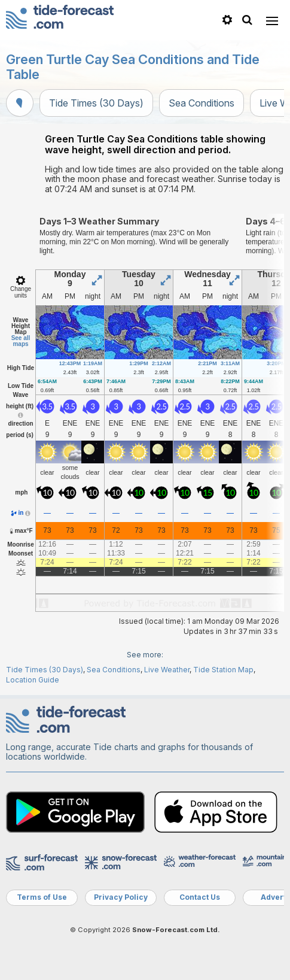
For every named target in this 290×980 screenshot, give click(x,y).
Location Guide (33, 680)
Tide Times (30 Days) (96, 103)
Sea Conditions (202, 103)
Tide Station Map (223, 670)
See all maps (21, 341)
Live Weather (167, 670)
